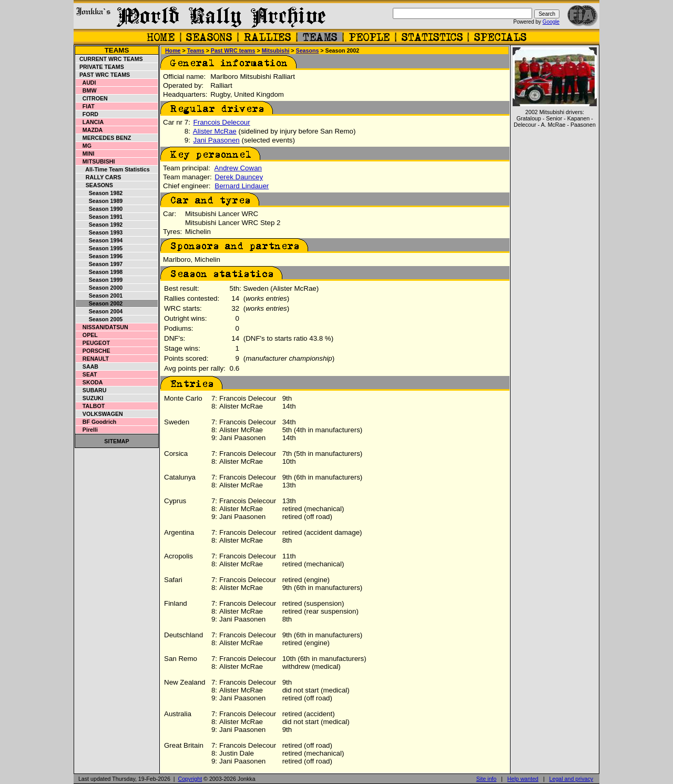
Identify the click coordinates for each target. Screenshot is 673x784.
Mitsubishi (95, 161)
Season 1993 (99, 232)
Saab (87, 366)
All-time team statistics (113, 169)
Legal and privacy (572, 779)
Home (173, 50)
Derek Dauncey (239, 177)
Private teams (100, 67)
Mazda (89, 130)
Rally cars (99, 177)
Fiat (85, 106)
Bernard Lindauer (242, 186)
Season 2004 (99, 311)
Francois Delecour (222, 122)
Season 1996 (99, 256)
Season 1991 (99, 217)
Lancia (90, 122)
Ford (87, 114)
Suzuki (90, 398)
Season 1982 (99, 193)
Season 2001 (99, 296)
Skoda (89, 382)
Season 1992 (99, 225)
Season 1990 (99, 209)
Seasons (95, 185)
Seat (86, 374)
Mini (85, 154)
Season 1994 (99, 240)
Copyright (190, 779)
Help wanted (523, 779)
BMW (86, 90)
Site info (487, 779)
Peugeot (93, 343)
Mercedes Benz (104, 138)
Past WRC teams (103, 75)
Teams (117, 50)
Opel (87, 335)
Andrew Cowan (238, 168)
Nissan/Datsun (102, 327)
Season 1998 (99, 272)
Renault (93, 359)
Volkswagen (100, 414)
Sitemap (116, 441)
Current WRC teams (110, 59)
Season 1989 (99, 201)
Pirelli (87, 430)
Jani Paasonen (217, 140)
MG (84, 146)
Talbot (90, 406)
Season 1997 (99, 264)
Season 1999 (99, 280)
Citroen (92, 98)
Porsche (93, 351)
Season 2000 (99, 288)
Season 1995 (99, 248)
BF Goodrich (96, 422)
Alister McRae (215, 131)
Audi (86, 83)
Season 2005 (99, 319)
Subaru (91, 390)
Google (551, 22)
